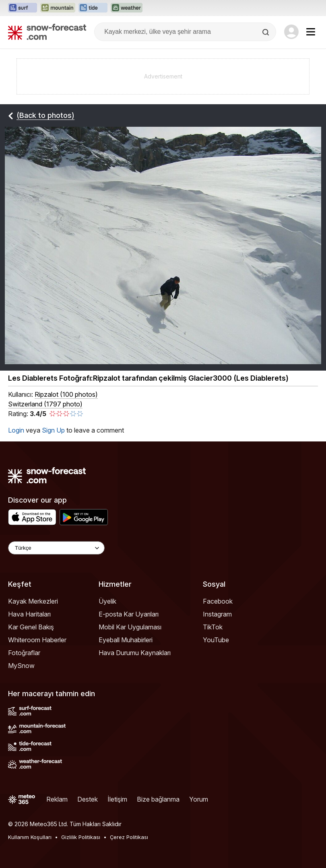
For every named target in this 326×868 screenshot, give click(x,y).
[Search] (266, 32)
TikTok (213, 627)
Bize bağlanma (158, 799)
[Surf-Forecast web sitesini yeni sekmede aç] (23, 8)
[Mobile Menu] (311, 32)
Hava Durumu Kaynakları (135, 653)
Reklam (57, 799)
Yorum (199, 799)
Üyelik (107, 601)
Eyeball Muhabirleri (126, 640)
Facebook (218, 601)
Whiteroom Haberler (37, 640)
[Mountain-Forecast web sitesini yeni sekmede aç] (58, 8)
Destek (88, 799)
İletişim (117, 799)
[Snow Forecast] (47, 32)
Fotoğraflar (24, 653)
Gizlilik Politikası (81, 837)
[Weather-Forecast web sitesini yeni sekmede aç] (127, 8)
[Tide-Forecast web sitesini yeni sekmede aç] (93, 8)
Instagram (217, 614)
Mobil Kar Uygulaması (130, 627)
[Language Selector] (56, 548)
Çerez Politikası (129, 837)
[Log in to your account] (291, 32)
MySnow (21, 666)
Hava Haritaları (29, 614)
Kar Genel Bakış (31, 627)
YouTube (216, 640)
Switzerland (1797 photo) (45, 404)
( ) (66, 394)
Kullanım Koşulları (30, 837)
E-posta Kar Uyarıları (129, 614)
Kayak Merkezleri (33, 601)
